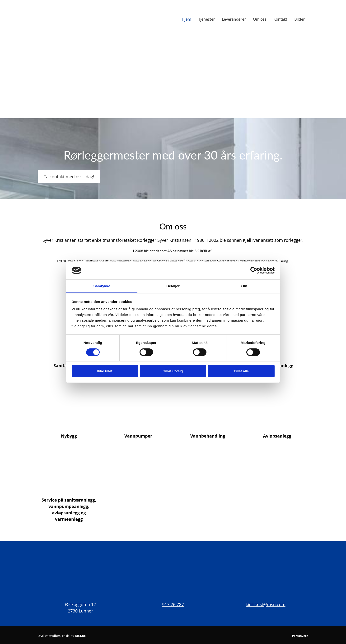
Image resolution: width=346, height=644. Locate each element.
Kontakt (280, 19)
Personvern (300, 636)
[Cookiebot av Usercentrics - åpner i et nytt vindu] (254, 270)
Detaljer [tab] (173, 286)
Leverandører (234, 19)
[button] (69, 177)
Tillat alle (241, 371)
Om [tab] (244, 286)
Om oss (260, 19)
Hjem (187, 19)
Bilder (299, 19)
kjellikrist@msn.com (265, 604)
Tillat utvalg (173, 371)
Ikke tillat (105, 371)
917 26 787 (173, 604)
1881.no (80, 636)
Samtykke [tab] (102, 286)
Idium (56, 636)
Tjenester (207, 19)
